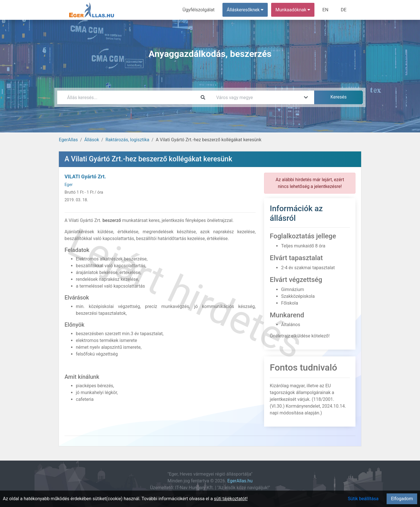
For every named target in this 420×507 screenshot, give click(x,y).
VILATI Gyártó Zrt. (85, 177)
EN (326, 10)
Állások (92, 140)
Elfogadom (402, 499)
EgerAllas (68, 140)
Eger (69, 185)
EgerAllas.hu (240, 481)
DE (344, 10)
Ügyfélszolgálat (201, 10)
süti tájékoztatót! (231, 499)
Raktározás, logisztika (127, 140)
